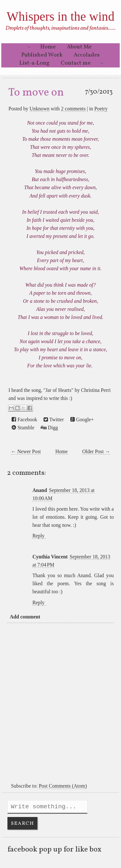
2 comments (73, 109)
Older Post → (96, 451)
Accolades (87, 55)
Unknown (40, 109)
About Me (79, 47)
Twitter (54, 420)
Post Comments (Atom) (63, 786)
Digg (49, 428)
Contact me (76, 63)
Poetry (101, 109)
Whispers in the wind (60, 16)
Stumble (23, 428)
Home (48, 47)
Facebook (24, 420)
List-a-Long (35, 63)
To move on (36, 93)
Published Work (42, 55)
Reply (38, 536)
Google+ (82, 420)
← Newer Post (26, 451)
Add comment (25, 617)
